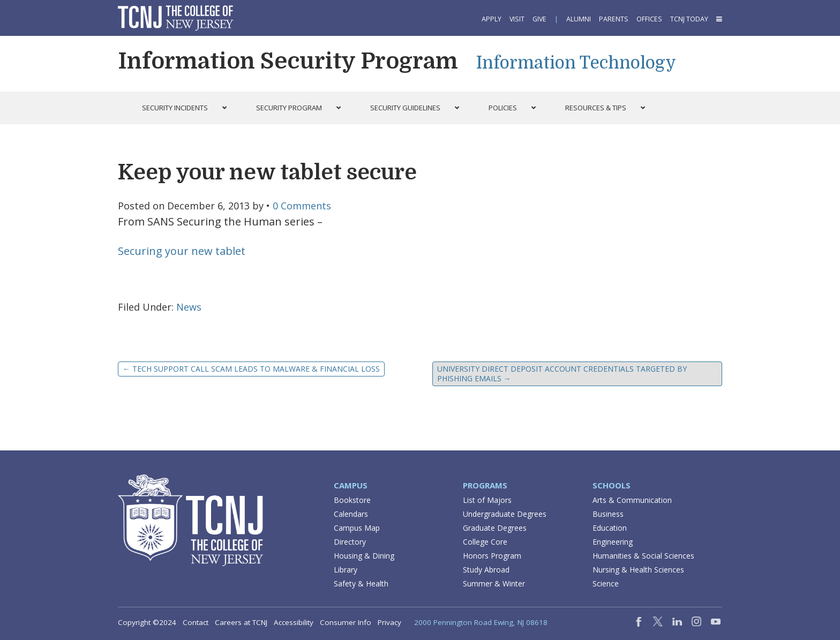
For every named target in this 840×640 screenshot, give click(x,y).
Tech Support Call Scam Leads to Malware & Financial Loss (251, 369)
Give (539, 19)
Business (608, 514)
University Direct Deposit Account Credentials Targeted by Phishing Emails (562, 374)
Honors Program (492, 556)
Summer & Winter (494, 583)
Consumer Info (346, 622)
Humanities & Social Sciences (643, 556)
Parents (614, 19)
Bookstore (352, 500)
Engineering (613, 542)
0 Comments (302, 206)
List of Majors (487, 500)
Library (346, 570)
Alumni (579, 19)
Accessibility (294, 622)
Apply (492, 19)
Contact (196, 622)
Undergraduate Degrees (505, 514)
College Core (485, 542)
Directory (350, 542)
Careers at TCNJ (241, 622)
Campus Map (357, 528)
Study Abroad (486, 570)
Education (610, 528)
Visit (517, 19)
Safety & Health (361, 583)
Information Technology (576, 63)
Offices (649, 19)
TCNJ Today (689, 19)
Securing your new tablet (182, 251)
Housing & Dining (364, 556)
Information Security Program (288, 61)
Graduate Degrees (495, 528)
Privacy (389, 622)
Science (606, 583)
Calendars (351, 514)
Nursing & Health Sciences (638, 570)
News (189, 307)
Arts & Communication (632, 500)
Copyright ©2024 (147, 622)
